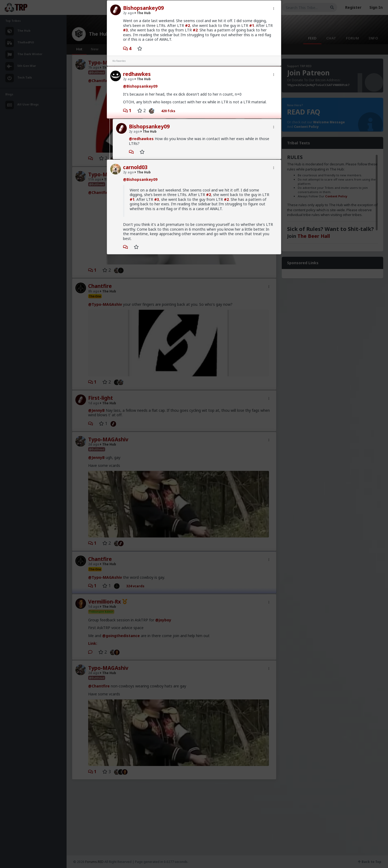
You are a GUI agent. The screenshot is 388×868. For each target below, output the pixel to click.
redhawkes (137, 74)
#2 (187, 25)
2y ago (128, 13)
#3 (125, 30)
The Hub (143, 13)
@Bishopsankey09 (140, 86)
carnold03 (135, 167)
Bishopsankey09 (143, 8)
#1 (252, 25)
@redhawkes (141, 139)
